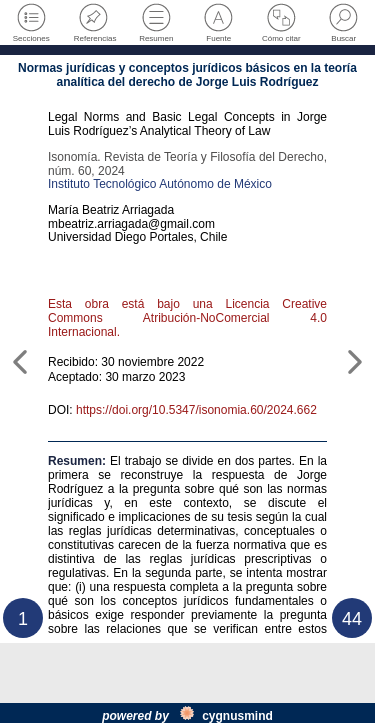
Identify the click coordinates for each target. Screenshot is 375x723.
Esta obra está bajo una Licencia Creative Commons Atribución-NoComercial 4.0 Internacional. (187, 318)
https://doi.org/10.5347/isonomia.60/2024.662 (196, 410)
